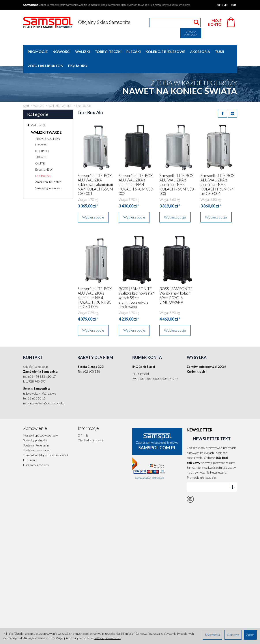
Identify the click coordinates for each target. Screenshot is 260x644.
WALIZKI (82, 51)
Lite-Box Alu (43, 161)
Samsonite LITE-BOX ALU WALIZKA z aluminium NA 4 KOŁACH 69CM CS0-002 (136, 171)
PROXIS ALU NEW (48, 124)
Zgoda (250, 635)
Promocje (38, 51)
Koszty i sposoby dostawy (40, 421)
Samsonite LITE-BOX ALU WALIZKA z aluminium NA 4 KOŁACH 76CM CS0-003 (177, 171)
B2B (233, 5)
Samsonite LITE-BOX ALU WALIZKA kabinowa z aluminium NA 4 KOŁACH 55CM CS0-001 (95, 171)
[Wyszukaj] (196, 22)
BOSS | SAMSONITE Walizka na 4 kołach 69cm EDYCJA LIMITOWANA (176, 281)
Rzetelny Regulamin (36, 431)
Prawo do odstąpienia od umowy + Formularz (46, 443)
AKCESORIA (200, 51)
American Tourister (48, 168)
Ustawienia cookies (36, 451)
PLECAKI (134, 51)
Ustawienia (212, 635)
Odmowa (233, 635)
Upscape (41, 131)
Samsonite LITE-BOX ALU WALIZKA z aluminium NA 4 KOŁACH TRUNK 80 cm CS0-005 (95, 284)
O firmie (222, 5)
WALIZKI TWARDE (46, 118)
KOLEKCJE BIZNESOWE (165, 51)
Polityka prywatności (37, 436)
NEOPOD (42, 137)
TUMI (219, 51)
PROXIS (41, 143)
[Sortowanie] (223, 100)
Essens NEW (44, 155)
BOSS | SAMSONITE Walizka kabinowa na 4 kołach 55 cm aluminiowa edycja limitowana (137, 284)
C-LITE (40, 149)
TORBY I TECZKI (108, 51)
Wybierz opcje (93, 203)
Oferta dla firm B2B (91, 426)
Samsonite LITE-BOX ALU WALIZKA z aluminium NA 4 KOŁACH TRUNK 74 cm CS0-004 (217, 171)
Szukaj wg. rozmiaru (48, 174)
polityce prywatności (107, 638)
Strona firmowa (191, 33)
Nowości (61, 51)
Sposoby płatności (35, 426)
